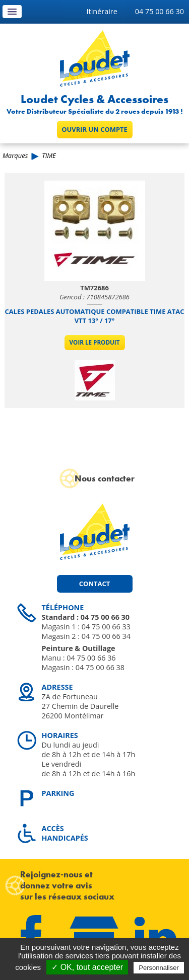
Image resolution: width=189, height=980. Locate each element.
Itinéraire (102, 11)
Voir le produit (95, 342)
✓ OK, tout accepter (87, 967)
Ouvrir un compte (94, 129)
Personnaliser (159, 968)
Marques (15, 155)
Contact (94, 584)
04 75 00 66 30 (160, 11)
